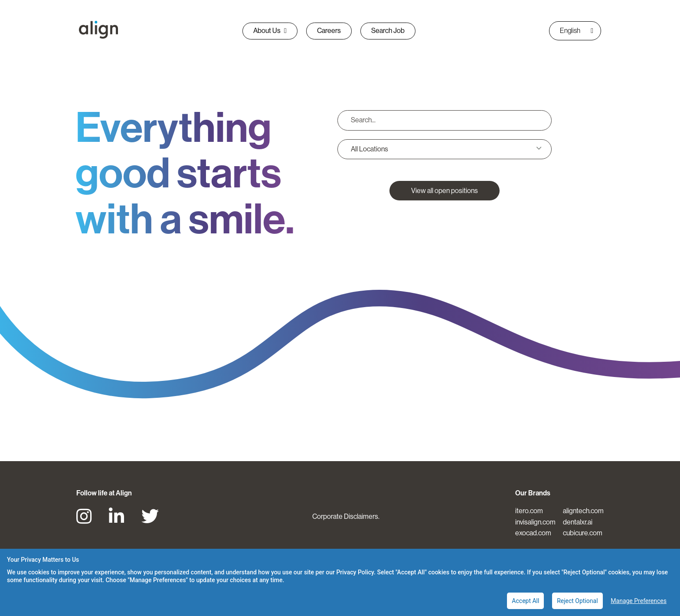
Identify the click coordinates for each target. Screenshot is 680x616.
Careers (329, 31)
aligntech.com (583, 511)
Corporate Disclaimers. (346, 516)
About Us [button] (270, 31)
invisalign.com (535, 522)
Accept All (525, 601)
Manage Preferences (639, 601)
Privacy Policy (355, 572)
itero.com (529, 511)
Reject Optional (577, 601)
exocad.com (533, 533)
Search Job (388, 31)
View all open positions (445, 191)
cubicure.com (583, 533)
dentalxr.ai (578, 522)
